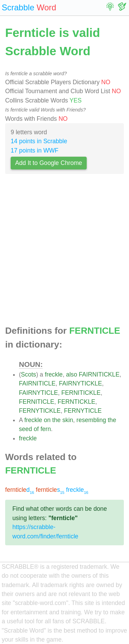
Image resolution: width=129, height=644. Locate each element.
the (56, 420)
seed (25, 429)
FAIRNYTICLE (38, 393)
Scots (29, 374)
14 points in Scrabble (39, 141)
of (36, 429)
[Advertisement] (64, 252)
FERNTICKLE (76, 402)
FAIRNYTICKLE (80, 383)
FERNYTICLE (83, 411)
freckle (54, 374)
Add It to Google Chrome (49, 163)
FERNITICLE (37, 402)
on (47, 420)
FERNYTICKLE (40, 411)
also (72, 374)
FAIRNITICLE (37, 383)
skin (68, 420)
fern (46, 429)
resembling (91, 420)
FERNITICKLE (81, 393)
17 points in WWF (35, 150)
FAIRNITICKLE (99, 374)
